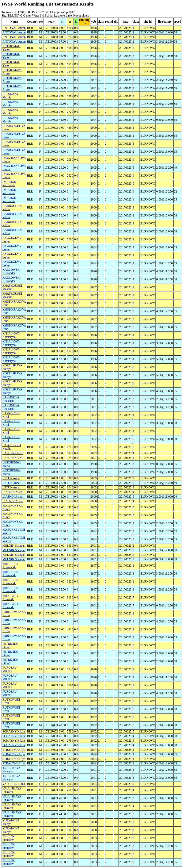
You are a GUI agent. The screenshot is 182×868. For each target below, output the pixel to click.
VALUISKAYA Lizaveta (12, 790)
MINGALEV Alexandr (11, 597)
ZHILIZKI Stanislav (9, 838)
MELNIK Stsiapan (14, 546)
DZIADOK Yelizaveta (9, 184)
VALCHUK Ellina (14, 784)
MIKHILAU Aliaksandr (10, 566)
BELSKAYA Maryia (10, 96)
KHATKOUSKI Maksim (12, 287)
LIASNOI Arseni (13, 492)
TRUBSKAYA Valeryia (11, 770)
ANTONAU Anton (14, 28)
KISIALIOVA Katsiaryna (11, 335)
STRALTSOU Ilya (14, 750)
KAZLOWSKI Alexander (11, 271)
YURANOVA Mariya (11, 822)
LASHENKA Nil (13, 453)
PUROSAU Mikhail (10, 669)
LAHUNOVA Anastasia (11, 399)
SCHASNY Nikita (14, 731)
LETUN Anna (11, 478)
